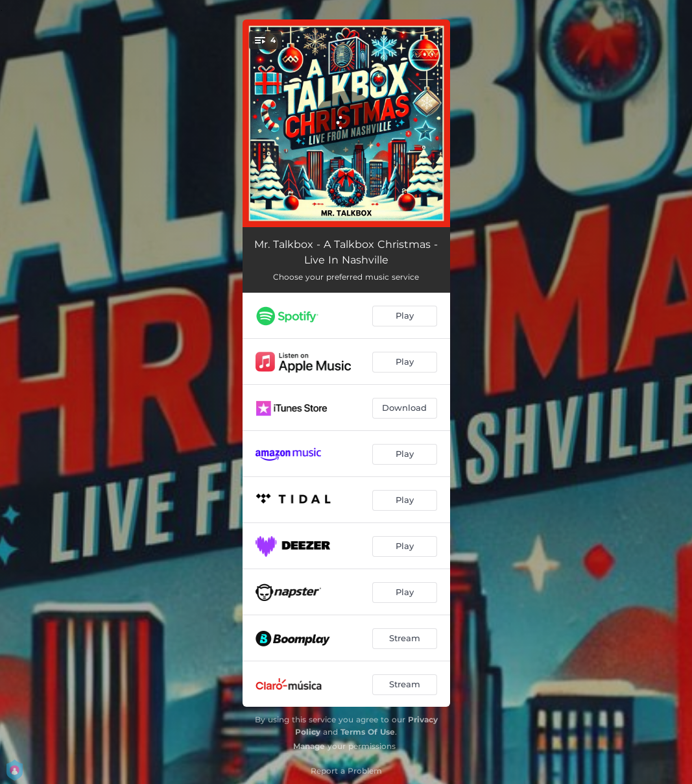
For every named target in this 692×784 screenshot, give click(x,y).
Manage (309, 746)
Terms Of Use (368, 732)
